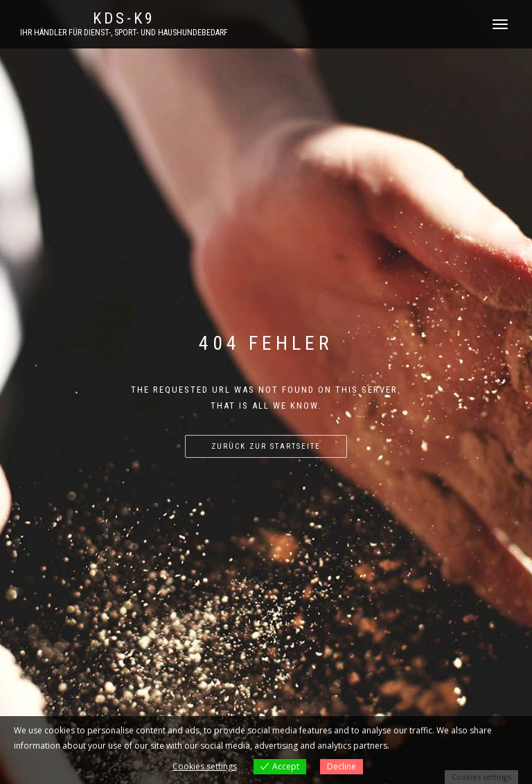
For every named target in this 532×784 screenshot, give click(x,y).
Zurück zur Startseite (266, 446)
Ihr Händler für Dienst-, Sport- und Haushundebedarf (124, 33)
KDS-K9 (124, 19)
